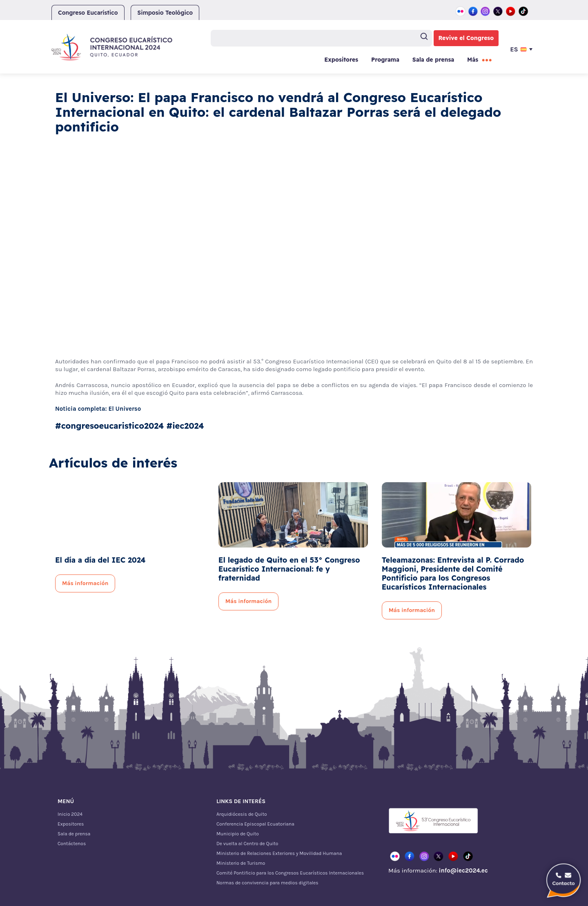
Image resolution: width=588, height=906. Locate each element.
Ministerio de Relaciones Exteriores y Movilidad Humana (279, 853)
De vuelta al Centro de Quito (247, 844)
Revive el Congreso (466, 38)
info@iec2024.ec (463, 870)
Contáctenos (72, 844)
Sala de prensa (433, 60)
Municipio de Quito (238, 834)
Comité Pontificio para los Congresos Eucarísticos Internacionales (290, 873)
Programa (385, 60)
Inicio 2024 (70, 814)
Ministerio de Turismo (241, 863)
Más (473, 60)
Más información (85, 583)
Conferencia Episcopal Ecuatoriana (255, 824)
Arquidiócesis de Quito (242, 814)
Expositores (341, 60)
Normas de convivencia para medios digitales (267, 883)
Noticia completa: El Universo (98, 409)
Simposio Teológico (165, 13)
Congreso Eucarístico (88, 13)
